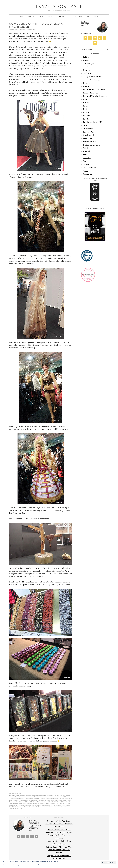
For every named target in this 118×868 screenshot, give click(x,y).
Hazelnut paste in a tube (48, 802)
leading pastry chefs (51, 804)
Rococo (19, 807)
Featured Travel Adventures (95, 96)
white (21, 808)
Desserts (87, 83)
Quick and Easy (90, 135)
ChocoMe (11, 799)
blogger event (59, 795)
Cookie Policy (42, 865)
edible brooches (65, 799)
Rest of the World (91, 142)
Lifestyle (87, 119)
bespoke (48, 795)
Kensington (29, 804)
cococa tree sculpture (19, 799)
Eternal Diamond (29, 800)
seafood (86, 151)
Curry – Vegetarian (91, 80)
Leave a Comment (31, 29)
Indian (86, 112)
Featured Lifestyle (91, 93)
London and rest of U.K (93, 122)
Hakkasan (39, 802)
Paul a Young (51, 805)
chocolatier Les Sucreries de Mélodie (59, 797)
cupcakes (36, 799)
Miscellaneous (89, 129)
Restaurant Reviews (92, 145)
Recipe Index (89, 138)
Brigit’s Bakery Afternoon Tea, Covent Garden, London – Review (59, 850)
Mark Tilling (19, 805)
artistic (44, 795)
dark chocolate (42, 799)
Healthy (87, 103)
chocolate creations (29, 797)
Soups (86, 161)
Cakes (86, 67)
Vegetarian (88, 174)
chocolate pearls (47, 797)
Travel (86, 164)
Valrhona (17, 808)
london (61, 804)
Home (86, 106)
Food (20, 794)
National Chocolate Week (28, 805)
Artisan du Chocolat (20, 795)
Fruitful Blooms (50, 800)
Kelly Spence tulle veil (21, 804)
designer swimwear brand (52, 799)
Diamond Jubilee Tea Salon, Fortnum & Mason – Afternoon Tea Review (59, 824)
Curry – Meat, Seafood (93, 77)
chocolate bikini (20, 797)
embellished (15, 800)
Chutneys (87, 70)
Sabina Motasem (25, 807)
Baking (86, 57)
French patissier (42, 800)
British (64, 795)
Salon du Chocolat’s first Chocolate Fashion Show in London (37, 25)
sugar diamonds (50, 807)
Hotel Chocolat (57, 802)
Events (17, 794)
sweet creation (57, 807)
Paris (46, 805)
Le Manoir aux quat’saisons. (39, 804)
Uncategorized (89, 168)
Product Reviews (90, 132)
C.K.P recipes (89, 64)
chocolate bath (13, 797)
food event (36, 800)
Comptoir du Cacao (29, 799)
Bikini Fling (53, 795)
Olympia (43, 805)
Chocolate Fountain (38, 797)
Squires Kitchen (42, 807)
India (85, 109)
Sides (85, 155)
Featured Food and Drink (94, 90)
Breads (86, 60)
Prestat (15, 807)
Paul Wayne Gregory (60, 805)
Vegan (86, 171)
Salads (86, 148)
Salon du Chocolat (33, 807)
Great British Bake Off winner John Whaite (26, 802)
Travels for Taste (59, 6)
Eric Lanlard (22, 800)
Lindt (57, 804)
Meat (85, 125)
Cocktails (87, 73)
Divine (60, 799)
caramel (68, 795)
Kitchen (86, 116)
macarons (65, 804)
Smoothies (88, 158)
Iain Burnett (64, 802)
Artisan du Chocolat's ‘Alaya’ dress (34, 795)
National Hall (37, 805)
